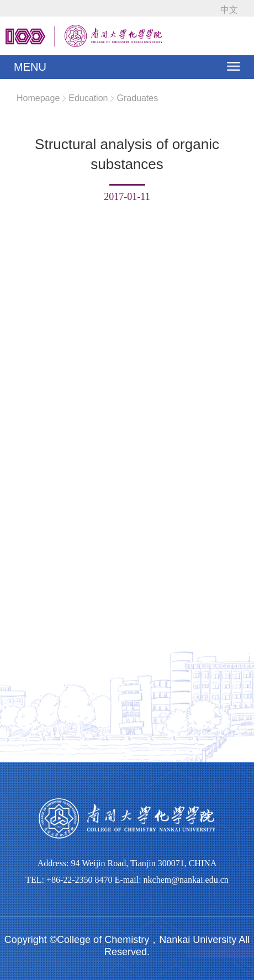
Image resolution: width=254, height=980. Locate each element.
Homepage (38, 98)
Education (88, 98)
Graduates (137, 98)
